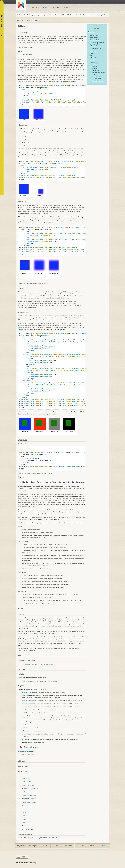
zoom (23, 816)
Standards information (95, 63)
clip (23, 805)
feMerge (21, 329)
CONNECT (45, 8)
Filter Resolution (95, 40)
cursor (24, 809)
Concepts (33, 846)
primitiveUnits (96, 48)
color (23, 775)
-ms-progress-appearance (29, 799)
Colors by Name (26, 782)
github (103, 15)
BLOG (66, 8)
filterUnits (94, 46)
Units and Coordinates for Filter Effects (97, 43)
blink (23, 823)
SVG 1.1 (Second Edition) (26, 751)
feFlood (21, 327)
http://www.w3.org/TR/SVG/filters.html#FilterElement (38, 664)
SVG (104, 846)
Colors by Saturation (28, 785)
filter (36, 20)
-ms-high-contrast (27, 792)
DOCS (19, 20)
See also (94, 75)
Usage (91, 53)
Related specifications (98, 73)
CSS (56, 846)
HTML (45, 846)
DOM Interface (23, 52)
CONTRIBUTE (56, 8)
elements (29, 20)
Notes (91, 56)
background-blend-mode (29, 802)
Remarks (94, 58)
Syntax (93, 60)
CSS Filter (41, 648)
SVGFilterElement (27, 55)
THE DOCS (35, 8)
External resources (98, 81)
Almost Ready (2, 21)
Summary (91, 32)
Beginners (21, 846)
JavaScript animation (28, 829)
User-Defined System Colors (30, 788)
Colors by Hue (26, 778)
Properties (96, 70)
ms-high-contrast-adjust (29, 795)
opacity (24, 812)
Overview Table (93, 35)
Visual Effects (98, 79)
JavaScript (80, 846)
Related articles (97, 77)
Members (94, 66)
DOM (92, 846)
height (24, 819)
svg (23, 20)
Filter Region (94, 38)
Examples (93, 51)
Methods (95, 68)
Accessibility (68, 846)
